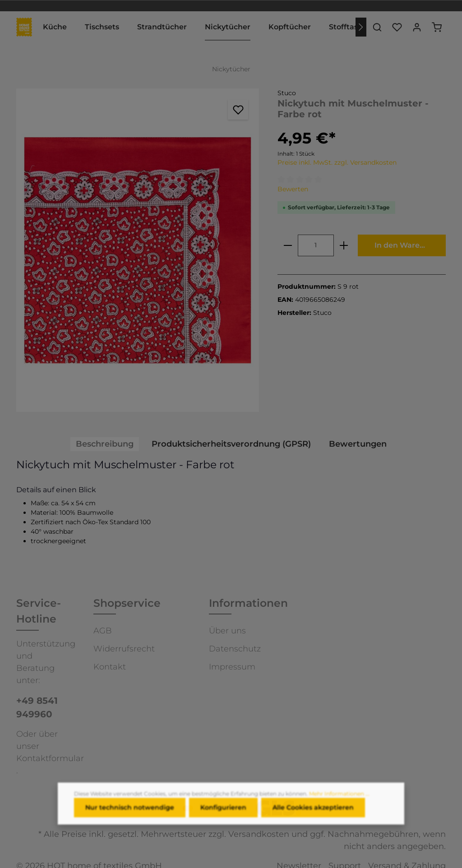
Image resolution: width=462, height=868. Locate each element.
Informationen (248, 603)
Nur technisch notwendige (130, 813)
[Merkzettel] (397, 27)
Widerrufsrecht (124, 649)
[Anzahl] (316, 245)
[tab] (105, 444)
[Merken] (238, 109)
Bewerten (293, 189)
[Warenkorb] (437, 27)
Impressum (232, 667)
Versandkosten (259, 834)
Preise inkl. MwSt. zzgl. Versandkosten (337, 162)
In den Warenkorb (408, 245)
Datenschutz (235, 649)
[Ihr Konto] (417, 27)
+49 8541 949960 (37, 707)
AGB (103, 631)
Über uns (227, 631)
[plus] (344, 245)
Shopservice (127, 603)
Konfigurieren (223, 813)
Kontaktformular (50, 758)
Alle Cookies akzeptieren (313, 813)
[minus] (288, 245)
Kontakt (110, 667)
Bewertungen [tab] (358, 444)
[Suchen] (377, 27)
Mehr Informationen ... (339, 799)
